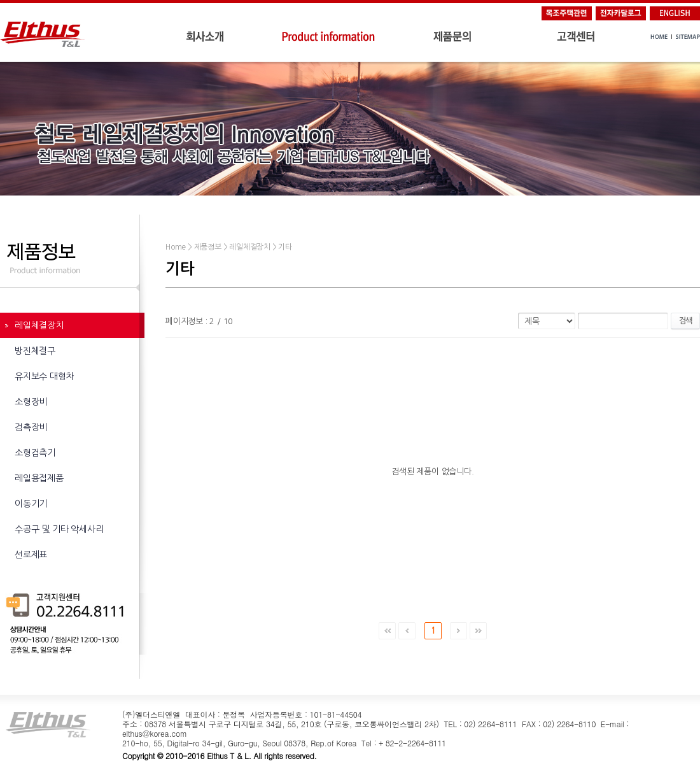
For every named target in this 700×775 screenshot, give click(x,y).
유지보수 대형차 (44, 376)
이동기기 (31, 504)
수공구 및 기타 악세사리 (59, 529)
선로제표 (31, 555)
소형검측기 (35, 453)
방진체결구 (35, 351)
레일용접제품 (39, 478)
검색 (685, 321)
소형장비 (31, 402)
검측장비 (31, 427)
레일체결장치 (39, 325)
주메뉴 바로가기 (0, 0)
